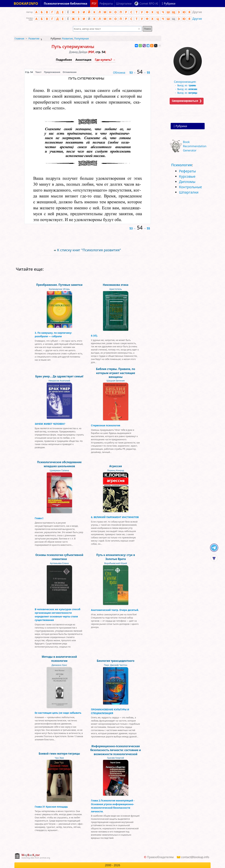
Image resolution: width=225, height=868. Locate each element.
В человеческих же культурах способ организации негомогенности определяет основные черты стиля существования (58, 615)
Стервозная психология (106, 425)
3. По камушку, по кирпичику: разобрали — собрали (53, 335)
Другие (197, 19)
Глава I (39, 518)
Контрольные (190, 187)
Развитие (34, 38)
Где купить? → (105, 60)
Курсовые (187, 176)
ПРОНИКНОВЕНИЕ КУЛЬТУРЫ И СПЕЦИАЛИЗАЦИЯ (110, 711)
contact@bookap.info (195, 857)
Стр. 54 (29, 72)
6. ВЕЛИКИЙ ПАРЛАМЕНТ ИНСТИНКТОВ (115, 517)
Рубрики (181, 126)
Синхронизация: (187, 82)
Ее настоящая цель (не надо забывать (58, 713)
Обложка (119, 73)
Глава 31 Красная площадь (51, 807)
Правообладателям (160, 857)
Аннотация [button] (83, 60)
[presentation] (29, 72)
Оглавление (70, 72)
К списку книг (89, 250)
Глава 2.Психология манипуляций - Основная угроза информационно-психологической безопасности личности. (113, 806)
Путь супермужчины (73, 46)
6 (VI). (94, 336)
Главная (19, 38)
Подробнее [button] (64, 60)
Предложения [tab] (52, 72)
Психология (181, 165)
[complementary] (32, 856)
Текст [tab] (38, 72)
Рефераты (187, 171)
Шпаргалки (189, 192)
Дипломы (187, 182)
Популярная (81, 38)
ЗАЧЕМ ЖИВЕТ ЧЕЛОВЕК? (50, 424)
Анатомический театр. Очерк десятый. (115, 610)
